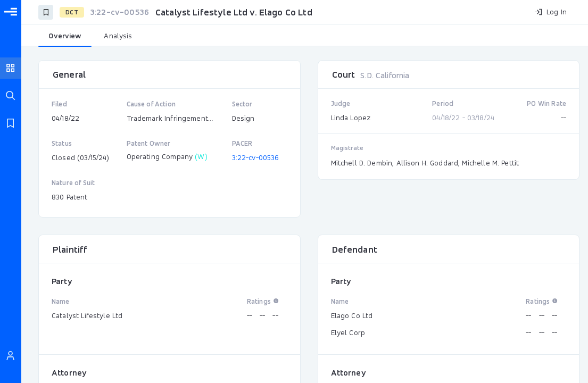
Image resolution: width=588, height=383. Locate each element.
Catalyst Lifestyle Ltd (87, 315)
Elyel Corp (348, 332)
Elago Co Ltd (352, 315)
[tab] (65, 36)
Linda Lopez (351, 118)
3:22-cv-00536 (255, 157)
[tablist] (305, 36)
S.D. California (385, 75)
